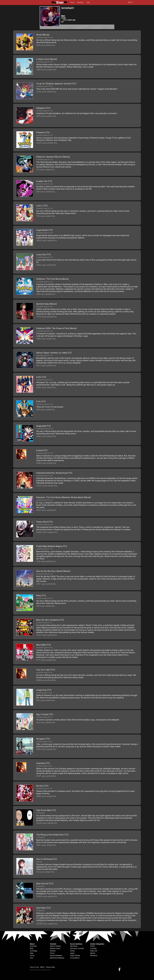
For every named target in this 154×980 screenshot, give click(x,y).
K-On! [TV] (41, 377)
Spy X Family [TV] (45, 714)
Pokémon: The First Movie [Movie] (52, 279)
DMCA (42, 967)
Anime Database (56, 955)
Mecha (93, 953)
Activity (69, 27)
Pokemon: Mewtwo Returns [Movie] (53, 157)
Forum (72, 2)
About (87, 27)
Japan (72, 953)
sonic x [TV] (42, 206)
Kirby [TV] (41, 596)
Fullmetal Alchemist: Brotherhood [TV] (54, 473)
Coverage (33, 951)
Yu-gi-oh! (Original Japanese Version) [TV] (56, 84)
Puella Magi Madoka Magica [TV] (52, 546)
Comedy (93, 948)
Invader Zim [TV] (44, 181)
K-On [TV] (41, 401)
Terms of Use (34, 967)
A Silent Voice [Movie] (47, 59)
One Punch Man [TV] (46, 810)
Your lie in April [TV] (46, 670)
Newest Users (55, 948)
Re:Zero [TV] (42, 786)
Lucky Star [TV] (44, 255)
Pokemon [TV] (43, 132)
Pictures (105, 27)
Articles (53, 951)
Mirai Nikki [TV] (43, 645)
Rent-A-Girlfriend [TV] (47, 859)
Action (93, 946)
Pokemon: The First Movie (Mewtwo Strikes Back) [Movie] (64, 497)
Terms (32, 955)
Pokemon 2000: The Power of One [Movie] (56, 328)
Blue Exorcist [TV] (45, 884)
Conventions (75, 958)
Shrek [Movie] (43, 35)
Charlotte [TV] (43, 763)
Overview (33, 946)
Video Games (75, 955)
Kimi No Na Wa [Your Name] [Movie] (53, 571)
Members (80, 2)
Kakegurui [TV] (43, 108)
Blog (32, 948)
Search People (55, 946)
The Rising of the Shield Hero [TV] (52, 835)
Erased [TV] (42, 450)
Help (88, 2)
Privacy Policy (50, 967)
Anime (72, 951)
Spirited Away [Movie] (47, 304)
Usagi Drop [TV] (44, 690)
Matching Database (57, 958)
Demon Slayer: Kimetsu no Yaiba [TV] (54, 353)
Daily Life (94, 951)
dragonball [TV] (43, 426)
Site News (74, 946)
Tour (32, 958)
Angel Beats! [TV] (44, 230)
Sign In (130, 2)
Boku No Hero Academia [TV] (50, 620)
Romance (94, 955)
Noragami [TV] (43, 739)
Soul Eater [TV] (43, 908)
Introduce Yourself (77, 948)
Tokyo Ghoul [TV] (44, 522)
